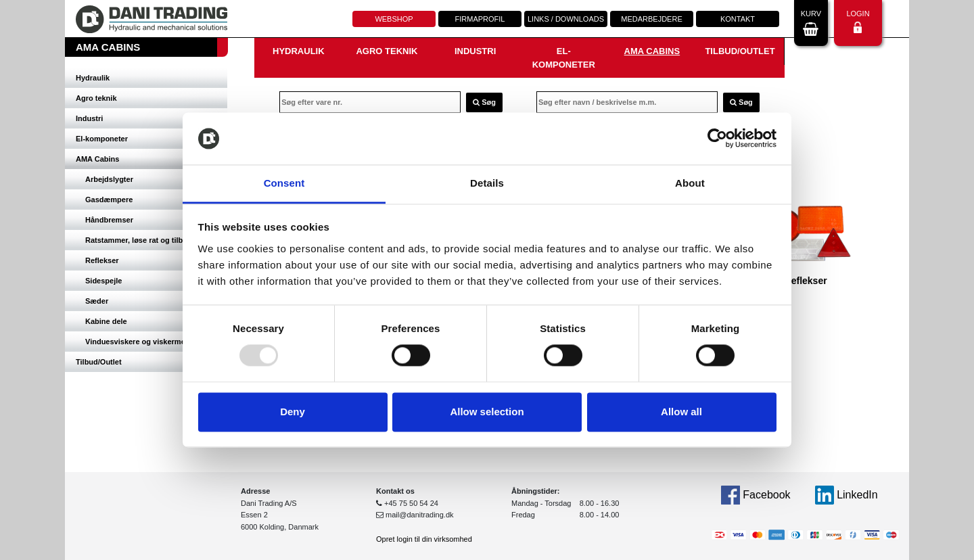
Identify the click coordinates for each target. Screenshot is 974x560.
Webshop (394, 19)
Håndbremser (109, 220)
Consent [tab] (284, 183)
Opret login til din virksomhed (424, 539)
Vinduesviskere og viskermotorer (144, 342)
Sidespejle (103, 281)
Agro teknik (96, 98)
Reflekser (102, 260)
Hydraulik (93, 78)
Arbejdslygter (109, 179)
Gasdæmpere (109, 200)
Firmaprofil (480, 19)
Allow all (681, 412)
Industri (89, 118)
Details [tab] (487, 183)
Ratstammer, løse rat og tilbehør (142, 240)
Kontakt (738, 19)
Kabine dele (106, 321)
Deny (293, 412)
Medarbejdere (651, 19)
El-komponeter (102, 139)
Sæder (97, 301)
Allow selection (487, 412)
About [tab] (690, 183)
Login (858, 21)
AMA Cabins (97, 159)
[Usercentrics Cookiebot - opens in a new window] (717, 139)
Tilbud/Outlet (99, 362)
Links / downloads (566, 19)
